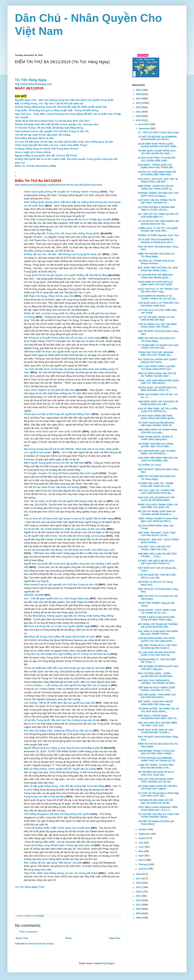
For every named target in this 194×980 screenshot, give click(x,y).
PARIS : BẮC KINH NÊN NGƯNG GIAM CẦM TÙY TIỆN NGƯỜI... (158, 382)
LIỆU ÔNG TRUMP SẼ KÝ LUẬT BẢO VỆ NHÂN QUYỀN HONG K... (157, 647)
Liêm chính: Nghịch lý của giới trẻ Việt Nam (49, 390)
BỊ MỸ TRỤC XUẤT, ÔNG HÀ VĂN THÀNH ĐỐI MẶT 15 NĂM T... (156, 731)
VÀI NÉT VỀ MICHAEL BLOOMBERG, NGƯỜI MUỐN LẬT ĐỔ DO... (158, 138)
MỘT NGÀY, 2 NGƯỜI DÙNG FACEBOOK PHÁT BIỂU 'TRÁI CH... (158, 717)
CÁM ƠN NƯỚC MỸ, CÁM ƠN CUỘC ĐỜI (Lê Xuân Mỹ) (157, 576)
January (143, 869)
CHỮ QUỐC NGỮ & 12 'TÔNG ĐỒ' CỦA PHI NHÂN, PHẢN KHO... (158, 304)
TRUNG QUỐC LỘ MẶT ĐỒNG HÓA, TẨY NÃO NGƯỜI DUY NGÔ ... (157, 152)
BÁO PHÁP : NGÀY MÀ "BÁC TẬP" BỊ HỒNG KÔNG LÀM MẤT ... (158, 180)
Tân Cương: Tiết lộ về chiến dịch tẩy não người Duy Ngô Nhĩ (59, 703)
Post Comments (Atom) (41, 944)
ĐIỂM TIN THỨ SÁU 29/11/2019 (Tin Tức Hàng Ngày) (157, 340)
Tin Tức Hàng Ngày (31, 80)
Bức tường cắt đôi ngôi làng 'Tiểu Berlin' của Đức (53, 863)
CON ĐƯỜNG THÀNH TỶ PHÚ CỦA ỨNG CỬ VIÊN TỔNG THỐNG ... (156, 752)
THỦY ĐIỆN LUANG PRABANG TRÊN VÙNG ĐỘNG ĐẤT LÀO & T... (158, 809)
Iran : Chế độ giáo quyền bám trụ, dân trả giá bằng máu (57, 598)
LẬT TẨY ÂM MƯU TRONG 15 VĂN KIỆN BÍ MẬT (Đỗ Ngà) (156, 318)
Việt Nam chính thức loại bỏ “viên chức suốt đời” (53, 431)
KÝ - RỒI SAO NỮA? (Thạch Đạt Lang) (158, 132)
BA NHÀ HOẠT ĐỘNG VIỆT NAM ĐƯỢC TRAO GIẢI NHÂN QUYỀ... (157, 417)
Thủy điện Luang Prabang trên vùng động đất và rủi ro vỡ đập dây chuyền (68, 219)
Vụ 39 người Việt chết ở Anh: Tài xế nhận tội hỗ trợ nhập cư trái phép (64, 536)
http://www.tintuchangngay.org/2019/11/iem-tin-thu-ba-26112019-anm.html (58, 185)
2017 (139, 879)
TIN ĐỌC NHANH (34, 595)
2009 (139, 913)
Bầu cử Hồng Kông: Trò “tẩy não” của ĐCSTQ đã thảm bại (49, 104)
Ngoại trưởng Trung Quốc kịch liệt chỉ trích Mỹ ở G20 (46, 156)
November (144, 129)
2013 (139, 896)
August (143, 838)
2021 (139, 112)
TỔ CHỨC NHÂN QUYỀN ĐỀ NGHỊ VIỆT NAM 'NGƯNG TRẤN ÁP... (156, 424)
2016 (139, 883)
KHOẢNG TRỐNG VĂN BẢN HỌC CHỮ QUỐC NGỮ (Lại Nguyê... (158, 194)
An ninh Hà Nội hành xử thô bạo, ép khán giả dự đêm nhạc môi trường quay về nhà (64, 142)
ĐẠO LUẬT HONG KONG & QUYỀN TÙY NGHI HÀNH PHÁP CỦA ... (157, 368)
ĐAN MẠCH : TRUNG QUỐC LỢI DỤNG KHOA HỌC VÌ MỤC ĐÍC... (157, 166)
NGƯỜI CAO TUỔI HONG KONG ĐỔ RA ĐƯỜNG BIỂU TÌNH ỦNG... (157, 173)
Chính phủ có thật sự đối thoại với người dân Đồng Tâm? (57, 414)
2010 (139, 909)
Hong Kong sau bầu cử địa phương (44, 797)
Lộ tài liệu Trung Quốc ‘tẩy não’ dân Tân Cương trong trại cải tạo (62, 720)
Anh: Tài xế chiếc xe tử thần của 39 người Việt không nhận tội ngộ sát (65, 501)
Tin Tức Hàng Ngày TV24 (30, 887)
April (141, 856)
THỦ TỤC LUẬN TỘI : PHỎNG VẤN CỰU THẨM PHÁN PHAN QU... (156, 492)
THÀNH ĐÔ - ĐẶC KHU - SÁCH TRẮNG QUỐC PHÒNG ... (158, 541)
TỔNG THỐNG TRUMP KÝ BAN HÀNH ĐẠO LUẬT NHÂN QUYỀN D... (158, 520)
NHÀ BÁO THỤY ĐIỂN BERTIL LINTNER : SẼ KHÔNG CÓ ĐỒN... (157, 682)
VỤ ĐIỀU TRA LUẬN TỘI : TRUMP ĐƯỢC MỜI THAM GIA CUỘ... (156, 485)
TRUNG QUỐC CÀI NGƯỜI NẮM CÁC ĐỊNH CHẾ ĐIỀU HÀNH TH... (158, 389)
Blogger (110, 963)
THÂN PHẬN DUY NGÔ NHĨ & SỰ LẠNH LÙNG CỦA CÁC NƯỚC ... (156, 283)
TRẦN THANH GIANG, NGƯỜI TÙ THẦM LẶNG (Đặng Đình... (155, 438)
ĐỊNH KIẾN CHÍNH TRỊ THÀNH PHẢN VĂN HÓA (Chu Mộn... (157, 431)
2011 (139, 905)
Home (69, 938)
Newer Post (22, 938)
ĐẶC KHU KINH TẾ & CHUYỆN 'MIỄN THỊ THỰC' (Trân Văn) (157, 724)
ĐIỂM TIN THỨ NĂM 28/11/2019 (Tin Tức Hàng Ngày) (157, 478)
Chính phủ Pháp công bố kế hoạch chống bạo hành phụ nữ (59, 845)
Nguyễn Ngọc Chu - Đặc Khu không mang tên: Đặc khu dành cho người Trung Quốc (64, 100)
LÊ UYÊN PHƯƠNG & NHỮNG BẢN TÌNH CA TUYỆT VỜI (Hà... (157, 209)
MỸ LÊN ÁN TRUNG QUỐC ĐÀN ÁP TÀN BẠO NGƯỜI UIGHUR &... (157, 513)
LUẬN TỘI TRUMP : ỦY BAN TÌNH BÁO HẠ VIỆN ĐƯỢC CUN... (156, 766)
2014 (139, 892)
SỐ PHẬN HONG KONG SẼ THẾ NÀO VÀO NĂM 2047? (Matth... (158, 788)
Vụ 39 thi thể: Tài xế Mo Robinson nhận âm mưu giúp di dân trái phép (65, 529)
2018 (139, 874)
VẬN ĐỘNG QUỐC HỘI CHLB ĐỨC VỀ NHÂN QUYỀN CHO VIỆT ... (158, 403)
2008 (139, 918)
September (145, 834)
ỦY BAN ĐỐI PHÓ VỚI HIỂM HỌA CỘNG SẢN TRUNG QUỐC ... (155, 276)
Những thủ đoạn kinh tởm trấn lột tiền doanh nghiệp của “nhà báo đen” (57, 124)
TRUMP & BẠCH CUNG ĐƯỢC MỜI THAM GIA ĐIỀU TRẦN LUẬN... (156, 618)
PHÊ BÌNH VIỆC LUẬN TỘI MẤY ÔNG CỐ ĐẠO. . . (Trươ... (158, 555)
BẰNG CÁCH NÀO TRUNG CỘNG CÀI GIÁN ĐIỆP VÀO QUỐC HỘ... (158, 506)
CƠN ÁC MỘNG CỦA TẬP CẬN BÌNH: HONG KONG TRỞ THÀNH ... (158, 326)
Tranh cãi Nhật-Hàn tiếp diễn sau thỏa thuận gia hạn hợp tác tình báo (64, 668)
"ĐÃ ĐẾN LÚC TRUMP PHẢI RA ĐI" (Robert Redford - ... (157, 262)
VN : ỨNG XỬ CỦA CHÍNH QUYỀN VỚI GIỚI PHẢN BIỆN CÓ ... (158, 215)
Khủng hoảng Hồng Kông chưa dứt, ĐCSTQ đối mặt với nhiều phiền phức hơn (61, 107)
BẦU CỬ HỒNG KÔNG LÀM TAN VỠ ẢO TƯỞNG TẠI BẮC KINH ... (157, 375)
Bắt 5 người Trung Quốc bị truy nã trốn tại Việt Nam (54, 463)
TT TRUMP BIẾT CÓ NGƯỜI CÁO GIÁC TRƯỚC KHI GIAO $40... (158, 347)
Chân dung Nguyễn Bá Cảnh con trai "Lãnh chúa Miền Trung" (51, 145)
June (141, 847)
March (142, 860)
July (141, 843)
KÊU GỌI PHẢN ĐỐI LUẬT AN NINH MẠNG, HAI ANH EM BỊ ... (157, 452)
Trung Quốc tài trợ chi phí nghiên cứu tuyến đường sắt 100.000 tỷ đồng (66, 275)
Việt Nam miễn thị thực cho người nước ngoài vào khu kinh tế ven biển (66, 352)
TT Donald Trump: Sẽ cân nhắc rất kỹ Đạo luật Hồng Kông (49, 128)
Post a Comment (28, 932)
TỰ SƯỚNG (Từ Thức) (150, 465)
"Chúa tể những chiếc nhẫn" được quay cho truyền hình (57, 828)
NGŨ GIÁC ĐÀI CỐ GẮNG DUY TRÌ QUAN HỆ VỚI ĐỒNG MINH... (156, 499)
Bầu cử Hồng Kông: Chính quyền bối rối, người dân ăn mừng (60, 769)
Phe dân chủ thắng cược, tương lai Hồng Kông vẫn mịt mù (58, 731)
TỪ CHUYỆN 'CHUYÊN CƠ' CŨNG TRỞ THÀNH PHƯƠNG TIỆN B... (158, 816)
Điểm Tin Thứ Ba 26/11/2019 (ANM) (35, 166)
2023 (139, 103)
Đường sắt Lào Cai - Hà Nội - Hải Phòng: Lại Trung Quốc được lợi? (63, 254)
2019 (139, 120)
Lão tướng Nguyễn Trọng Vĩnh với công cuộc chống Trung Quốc (62, 233)
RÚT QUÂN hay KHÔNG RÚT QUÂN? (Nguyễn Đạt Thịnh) (158, 361)
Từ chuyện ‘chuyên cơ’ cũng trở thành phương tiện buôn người (61, 473)
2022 (139, 107)
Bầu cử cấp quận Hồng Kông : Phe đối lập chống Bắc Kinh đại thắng (64, 786)
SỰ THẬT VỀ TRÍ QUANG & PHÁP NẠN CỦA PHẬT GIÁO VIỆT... (159, 795)
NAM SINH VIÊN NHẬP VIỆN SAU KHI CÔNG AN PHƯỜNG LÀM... (158, 459)
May (141, 851)
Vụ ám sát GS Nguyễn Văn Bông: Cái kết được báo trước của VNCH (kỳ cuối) (69, 550)
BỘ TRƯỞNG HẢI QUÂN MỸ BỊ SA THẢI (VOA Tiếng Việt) (156, 773)
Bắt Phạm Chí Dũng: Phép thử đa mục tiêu (49, 296)
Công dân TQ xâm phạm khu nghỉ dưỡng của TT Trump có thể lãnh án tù (67, 654)
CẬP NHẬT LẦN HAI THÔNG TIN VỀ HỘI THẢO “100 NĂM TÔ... (157, 201)
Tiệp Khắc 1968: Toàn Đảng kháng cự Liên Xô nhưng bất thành (61, 873)
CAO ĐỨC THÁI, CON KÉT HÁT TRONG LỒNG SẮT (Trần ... (155, 548)
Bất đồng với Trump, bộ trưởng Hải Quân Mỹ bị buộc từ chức (59, 637)
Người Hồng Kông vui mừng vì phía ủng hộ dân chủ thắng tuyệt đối (64, 748)
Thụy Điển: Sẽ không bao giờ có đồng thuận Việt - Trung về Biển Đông (57, 110)
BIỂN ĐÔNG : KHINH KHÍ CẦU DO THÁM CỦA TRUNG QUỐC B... (156, 187)
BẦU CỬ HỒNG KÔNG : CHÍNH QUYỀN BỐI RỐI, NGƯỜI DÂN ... (156, 675)
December (144, 124)
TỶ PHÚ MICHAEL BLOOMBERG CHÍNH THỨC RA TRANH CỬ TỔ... (157, 759)
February (144, 864)
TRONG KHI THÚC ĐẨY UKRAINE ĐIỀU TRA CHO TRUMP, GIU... (156, 354)
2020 (139, 116)
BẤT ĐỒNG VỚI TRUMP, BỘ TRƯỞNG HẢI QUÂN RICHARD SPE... (158, 626)
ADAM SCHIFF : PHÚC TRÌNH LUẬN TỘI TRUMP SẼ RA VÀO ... (157, 611)
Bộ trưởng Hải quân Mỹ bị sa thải (34, 138)
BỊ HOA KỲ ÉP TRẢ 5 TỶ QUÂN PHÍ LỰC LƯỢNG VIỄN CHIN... (157, 159)
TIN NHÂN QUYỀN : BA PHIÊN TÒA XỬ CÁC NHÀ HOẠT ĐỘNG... (159, 710)
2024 (139, 99)
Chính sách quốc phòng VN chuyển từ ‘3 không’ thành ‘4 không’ (62, 192)
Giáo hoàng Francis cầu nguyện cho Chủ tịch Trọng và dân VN (52, 131)
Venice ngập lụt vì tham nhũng (33, 152)
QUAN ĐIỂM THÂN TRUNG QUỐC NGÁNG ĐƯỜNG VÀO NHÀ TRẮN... (158, 145)
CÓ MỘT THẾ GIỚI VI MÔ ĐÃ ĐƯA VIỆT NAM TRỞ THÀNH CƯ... (156, 562)
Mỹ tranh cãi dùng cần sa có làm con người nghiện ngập (57, 626)
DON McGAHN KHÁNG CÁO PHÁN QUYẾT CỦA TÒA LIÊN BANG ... (156, 640)
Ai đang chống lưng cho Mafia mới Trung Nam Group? (47, 149)
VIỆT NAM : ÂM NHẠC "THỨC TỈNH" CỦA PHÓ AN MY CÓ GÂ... (157, 534)
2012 (139, 900)
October (143, 829)
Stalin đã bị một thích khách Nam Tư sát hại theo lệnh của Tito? (52, 121)
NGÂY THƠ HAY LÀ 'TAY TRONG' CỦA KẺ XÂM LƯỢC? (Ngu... (158, 290)
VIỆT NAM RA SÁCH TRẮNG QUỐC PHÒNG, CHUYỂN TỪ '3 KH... (157, 689)
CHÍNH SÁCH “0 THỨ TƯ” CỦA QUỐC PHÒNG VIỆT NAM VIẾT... (158, 230)
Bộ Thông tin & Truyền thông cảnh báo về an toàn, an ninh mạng (62, 338)
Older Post (115, 938)
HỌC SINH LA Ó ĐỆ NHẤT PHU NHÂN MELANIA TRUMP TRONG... (158, 633)
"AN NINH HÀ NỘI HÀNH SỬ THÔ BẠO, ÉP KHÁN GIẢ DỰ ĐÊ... (156, 801)
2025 (139, 94)
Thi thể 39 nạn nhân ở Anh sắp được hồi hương (43, 135)
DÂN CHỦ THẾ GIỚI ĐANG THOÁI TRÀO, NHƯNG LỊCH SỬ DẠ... (156, 780)
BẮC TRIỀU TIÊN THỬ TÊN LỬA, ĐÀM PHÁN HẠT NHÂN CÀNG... (158, 269)
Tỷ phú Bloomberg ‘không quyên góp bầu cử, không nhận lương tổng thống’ (69, 616)
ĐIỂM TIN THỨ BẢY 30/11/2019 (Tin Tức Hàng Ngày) (157, 255)
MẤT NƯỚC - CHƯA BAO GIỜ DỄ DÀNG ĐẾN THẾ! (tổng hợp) (155, 703)
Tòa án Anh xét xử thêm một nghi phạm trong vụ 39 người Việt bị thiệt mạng (69, 519)
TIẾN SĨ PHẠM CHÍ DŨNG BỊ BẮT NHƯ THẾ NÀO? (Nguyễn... (158, 668)
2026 (139, 90)
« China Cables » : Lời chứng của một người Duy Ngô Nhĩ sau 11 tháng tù (67, 685)
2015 (139, 887)
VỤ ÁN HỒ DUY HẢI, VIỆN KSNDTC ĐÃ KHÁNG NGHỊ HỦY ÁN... (159, 222)
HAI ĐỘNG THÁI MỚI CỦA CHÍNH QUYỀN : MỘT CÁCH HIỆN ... (156, 445)
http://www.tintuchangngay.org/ (33, 84)
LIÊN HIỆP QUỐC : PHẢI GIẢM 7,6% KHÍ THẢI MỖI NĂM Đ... (157, 696)
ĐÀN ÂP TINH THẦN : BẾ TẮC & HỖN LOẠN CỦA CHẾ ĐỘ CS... (158, 410)
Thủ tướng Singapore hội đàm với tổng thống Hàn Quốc (57, 814)
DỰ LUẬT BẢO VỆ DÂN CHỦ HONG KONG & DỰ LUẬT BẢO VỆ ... (157, 654)
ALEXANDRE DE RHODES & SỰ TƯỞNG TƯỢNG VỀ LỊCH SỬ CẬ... (158, 297)
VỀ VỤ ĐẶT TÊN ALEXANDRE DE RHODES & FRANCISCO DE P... (156, 241)
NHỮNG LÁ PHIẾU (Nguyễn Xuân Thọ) (158, 235)
